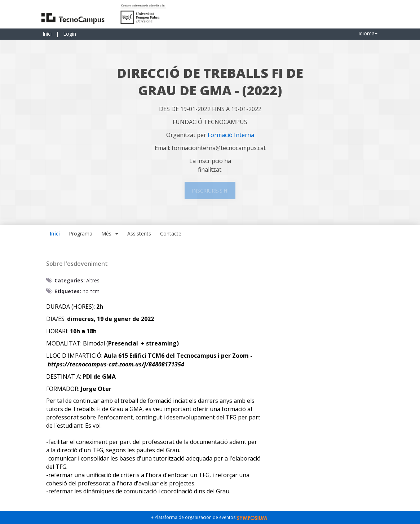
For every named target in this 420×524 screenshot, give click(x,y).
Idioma (368, 33)
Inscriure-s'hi (210, 191)
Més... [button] (110, 234)
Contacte (171, 234)
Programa (81, 234)
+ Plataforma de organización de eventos (210, 517)
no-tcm (91, 291)
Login (70, 34)
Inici (47, 34)
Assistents (139, 234)
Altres (93, 280)
